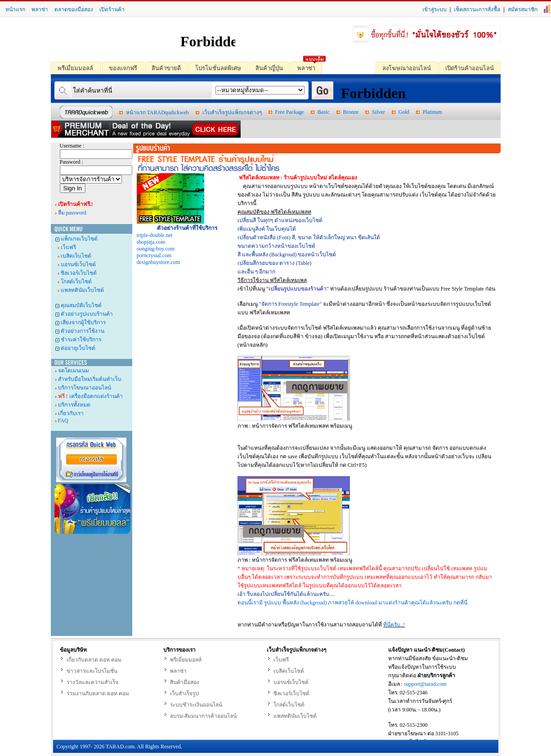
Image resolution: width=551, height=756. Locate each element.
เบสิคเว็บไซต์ (76, 256)
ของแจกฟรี (120, 68)
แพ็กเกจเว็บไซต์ (79, 239)
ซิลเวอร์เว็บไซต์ (79, 273)
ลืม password (72, 213)
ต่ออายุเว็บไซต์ (78, 348)
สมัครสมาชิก (523, 9)
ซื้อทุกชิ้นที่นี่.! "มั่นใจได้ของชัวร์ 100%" (427, 34)
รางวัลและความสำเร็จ (92, 682)
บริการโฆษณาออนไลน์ (85, 388)
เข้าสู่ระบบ (435, 9)
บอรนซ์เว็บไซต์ (78, 264)
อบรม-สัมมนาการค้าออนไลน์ (204, 716)
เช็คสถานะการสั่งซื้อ (477, 9)
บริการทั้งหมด (74, 405)
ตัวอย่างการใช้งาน (83, 331)
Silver (379, 112)
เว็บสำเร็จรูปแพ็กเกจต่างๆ (232, 112)
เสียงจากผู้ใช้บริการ (83, 322)
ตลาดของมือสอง (74, 9)
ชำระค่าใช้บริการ (81, 340)
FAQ (63, 420)
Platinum (432, 112)
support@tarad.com (425, 684)
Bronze (351, 112)
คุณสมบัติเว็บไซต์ (81, 305)
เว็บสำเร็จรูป (184, 693)
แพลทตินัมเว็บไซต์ (82, 290)
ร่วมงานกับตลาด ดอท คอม (98, 693)
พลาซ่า (40, 9)
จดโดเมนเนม (74, 371)
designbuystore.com (158, 262)
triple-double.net (155, 235)
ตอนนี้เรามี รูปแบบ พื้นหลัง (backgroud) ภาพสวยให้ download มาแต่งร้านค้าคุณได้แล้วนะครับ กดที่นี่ (352, 603)
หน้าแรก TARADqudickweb (157, 112)
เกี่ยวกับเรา (71, 413)
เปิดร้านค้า (112, 9)
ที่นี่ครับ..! (394, 625)
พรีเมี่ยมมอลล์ (73, 68)
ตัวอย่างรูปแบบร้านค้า (87, 314)
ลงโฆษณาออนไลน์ (403, 68)
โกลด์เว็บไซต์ (76, 282)
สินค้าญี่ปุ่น (266, 68)
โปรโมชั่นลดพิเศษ (215, 68)
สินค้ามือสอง (185, 682)
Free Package (290, 112)
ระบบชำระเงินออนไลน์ (196, 705)
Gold (404, 112)
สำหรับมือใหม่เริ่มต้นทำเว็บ (90, 379)
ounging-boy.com (156, 249)
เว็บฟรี (68, 247)
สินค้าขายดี (163, 68)
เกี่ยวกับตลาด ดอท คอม (94, 660)
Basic (324, 112)
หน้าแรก (15, 9)
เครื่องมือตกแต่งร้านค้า (90, 396)
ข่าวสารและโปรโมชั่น (92, 671)
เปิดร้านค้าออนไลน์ (466, 68)
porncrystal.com (154, 255)
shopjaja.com (151, 242)
